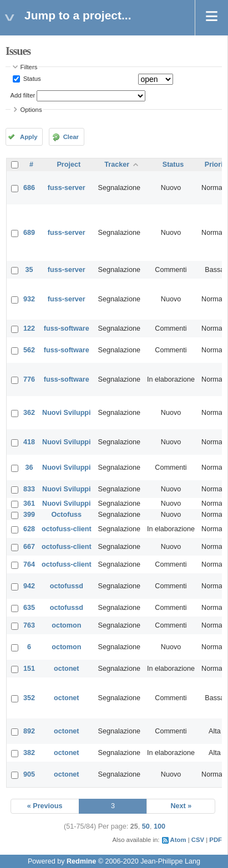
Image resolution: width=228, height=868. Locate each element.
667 (29, 547)
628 (29, 529)
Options (31, 110)
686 (29, 188)
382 (29, 753)
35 (29, 270)
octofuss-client (67, 529)
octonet (66, 669)
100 (159, 826)
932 (29, 299)
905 (29, 774)
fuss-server (67, 188)
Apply (29, 137)
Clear (71, 137)
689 (29, 233)
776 (29, 379)
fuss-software (67, 328)
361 (29, 504)
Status (31, 79)
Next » (181, 806)
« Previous (45, 806)
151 (29, 669)
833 (29, 489)
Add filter (23, 95)
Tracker (117, 165)
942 (29, 586)
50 (146, 826)
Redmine (81, 861)
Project (69, 165)
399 (29, 515)
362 (29, 413)
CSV (198, 840)
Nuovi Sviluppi (66, 413)
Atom (178, 840)
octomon (66, 625)
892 (29, 731)
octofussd (67, 586)
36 (29, 468)
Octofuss (67, 515)
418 (29, 442)
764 (29, 564)
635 (29, 608)
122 (29, 328)
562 (29, 350)
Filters (29, 67)
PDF (216, 840)
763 (29, 625)
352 (29, 698)
